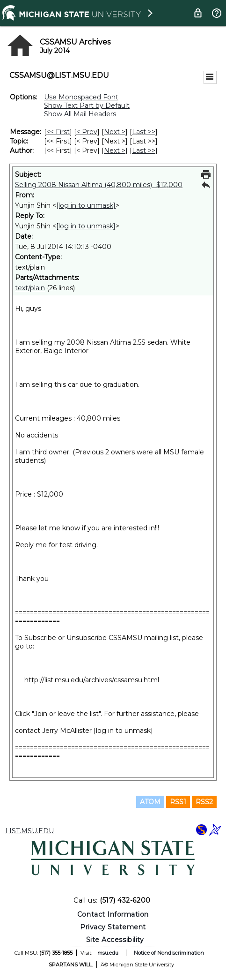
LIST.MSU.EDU (29, 831)
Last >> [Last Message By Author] (144, 151)
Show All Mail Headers (80, 114)
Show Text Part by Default (87, 106)
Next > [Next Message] (115, 132)
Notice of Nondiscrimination (169, 953)
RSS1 (178, 802)
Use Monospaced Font (81, 97)
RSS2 (204, 802)
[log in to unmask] (86, 205)
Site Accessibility (115, 940)
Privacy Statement (113, 927)
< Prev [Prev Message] (87, 132)
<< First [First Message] (58, 132)
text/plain (30, 288)
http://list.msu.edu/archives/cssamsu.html (92, 680)
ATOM (150, 802)
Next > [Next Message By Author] (115, 151)
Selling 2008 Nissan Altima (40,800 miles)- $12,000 (99, 185)
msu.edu (108, 953)
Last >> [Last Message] (144, 132)
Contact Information (113, 914)
